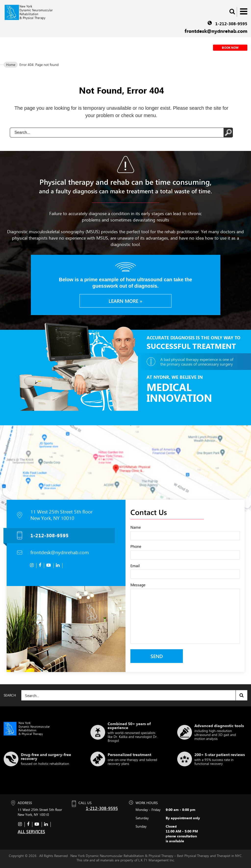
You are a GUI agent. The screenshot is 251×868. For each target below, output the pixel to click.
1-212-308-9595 (231, 24)
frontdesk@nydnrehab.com (216, 31)
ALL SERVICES (31, 831)
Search (242, 695)
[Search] (134, 695)
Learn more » (125, 301)
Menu (244, 11)
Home (11, 65)
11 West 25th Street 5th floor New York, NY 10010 (62, 515)
